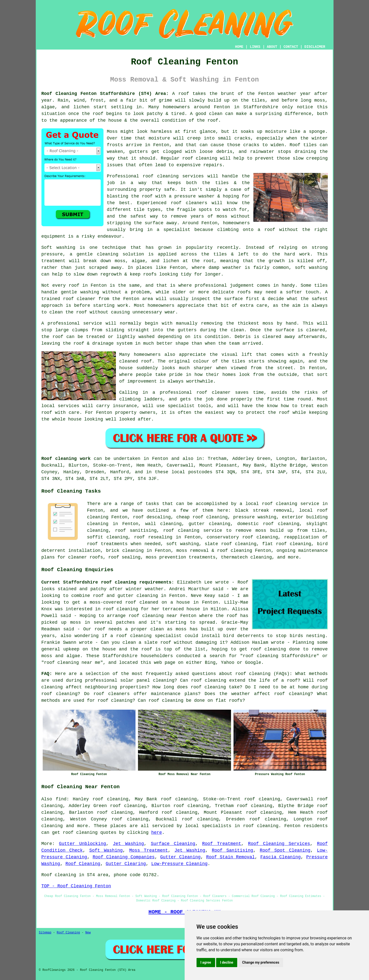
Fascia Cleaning (281, 857)
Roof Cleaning (83, 864)
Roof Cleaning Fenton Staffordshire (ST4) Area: (105, 94)
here (156, 833)
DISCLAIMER (315, 47)
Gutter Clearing (126, 864)
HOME (239, 47)
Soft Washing (106, 850)
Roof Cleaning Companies (124, 857)
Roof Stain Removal (231, 857)
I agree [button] (206, 962)
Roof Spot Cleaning (285, 850)
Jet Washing (128, 844)
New (88, 933)
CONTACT (291, 47)
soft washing (183, 544)
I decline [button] (227, 962)
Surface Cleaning (173, 844)
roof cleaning (253, 674)
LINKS (255, 47)
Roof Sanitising (232, 850)
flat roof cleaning (287, 544)
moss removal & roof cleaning (214, 551)
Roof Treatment (221, 844)
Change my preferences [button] (261, 962)
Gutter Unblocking (82, 844)
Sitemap (45, 933)
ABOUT (272, 47)
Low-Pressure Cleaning (179, 864)
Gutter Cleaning (181, 857)
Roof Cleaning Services (279, 844)
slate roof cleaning (231, 544)
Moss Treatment (149, 850)
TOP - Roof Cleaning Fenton (76, 886)
